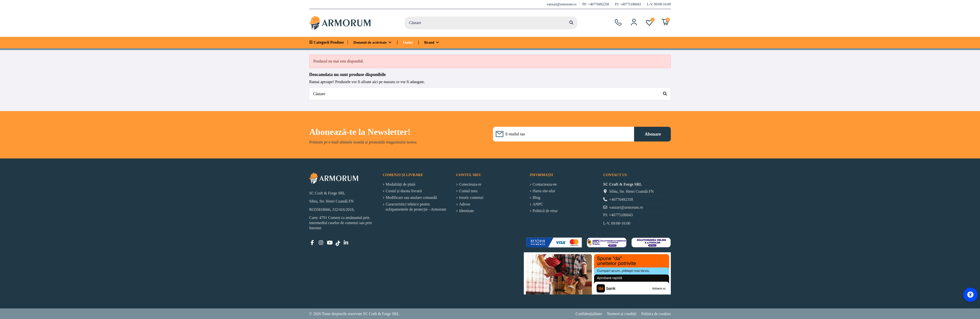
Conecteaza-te (470, 184)
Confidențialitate (589, 314)
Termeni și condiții (622, 314)
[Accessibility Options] (970, 295)
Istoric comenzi (471, 198)
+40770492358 (621, 199)
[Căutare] (571, 23)
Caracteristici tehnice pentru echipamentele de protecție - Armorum (416, 207)
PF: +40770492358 (596, 4)
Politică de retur (545, 211)
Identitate (466, 211)
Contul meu (468, 191)
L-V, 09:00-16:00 (659, 4)
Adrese (465, 204)
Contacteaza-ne (545, 184)
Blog (536, 198)
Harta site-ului (544, 191)
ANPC (538, 204)
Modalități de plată (400, 184)
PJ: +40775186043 (628, 4)
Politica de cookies (656, 314)
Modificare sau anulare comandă (411, 198)
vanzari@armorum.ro (562, 4)
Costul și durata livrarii (404, 191)
